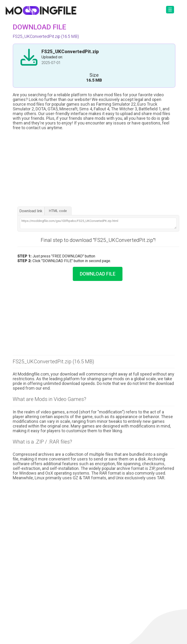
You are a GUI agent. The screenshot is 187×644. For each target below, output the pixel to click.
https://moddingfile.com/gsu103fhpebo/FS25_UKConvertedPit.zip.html (98, 223)
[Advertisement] (94, 169)
